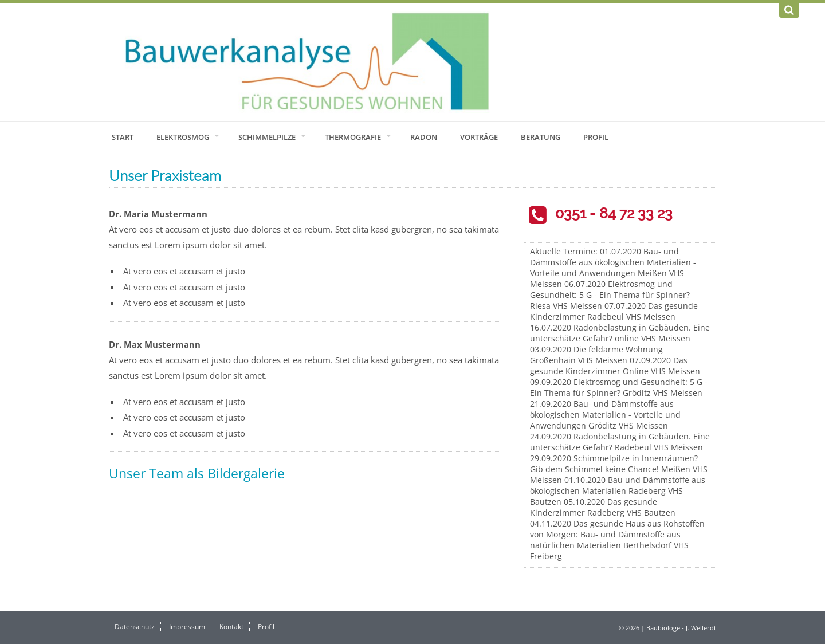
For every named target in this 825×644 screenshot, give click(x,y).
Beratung (541, 137)
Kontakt (231, 627)
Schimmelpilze (267, 137)
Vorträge (479, 137)
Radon (424, 137)
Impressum (187, 627)
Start (123, 137)
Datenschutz (135, 627)
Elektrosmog (183, 137)
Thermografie (353, 137)
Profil (596, 137)
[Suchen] (789, 10)
